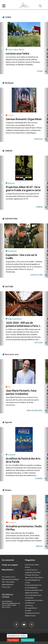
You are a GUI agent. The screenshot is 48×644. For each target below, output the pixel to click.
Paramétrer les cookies (17, 636)
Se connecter (8, 560)
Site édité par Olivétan (8, 596)
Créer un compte (10, 565)
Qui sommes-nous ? (9, 577)
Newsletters (8, 570)
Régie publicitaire (8, 584)
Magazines (30, 560)
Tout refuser (13, 640)
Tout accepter (28, 640)
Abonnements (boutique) (10, 579)
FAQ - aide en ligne (8, 582)
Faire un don (6, 587)
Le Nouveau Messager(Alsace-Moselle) (31, 608)
